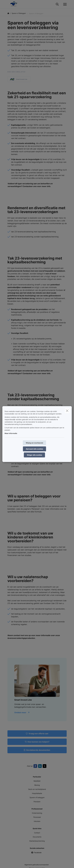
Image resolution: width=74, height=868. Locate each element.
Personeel (37, 817)
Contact (37, 833)
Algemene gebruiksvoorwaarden (37, 865)
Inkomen (37, 821)
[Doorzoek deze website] (57, 4)
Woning (37, 785)
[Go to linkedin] (40, 766)
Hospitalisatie (37, 793)
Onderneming (37, 813)
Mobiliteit (37, 781)
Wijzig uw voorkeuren (34, 443)
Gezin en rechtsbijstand (37, 789)
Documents (37, 837)
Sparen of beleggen (37, 797)
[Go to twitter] (45, 766)
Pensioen (37, 802)
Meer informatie (11, 433)
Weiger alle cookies (34, 455)
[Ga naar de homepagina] (15, 4)
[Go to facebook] (36, 766)
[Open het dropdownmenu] (64, 4)
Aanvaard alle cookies (34, 449)
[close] (67, 411)
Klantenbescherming (37, 841)
